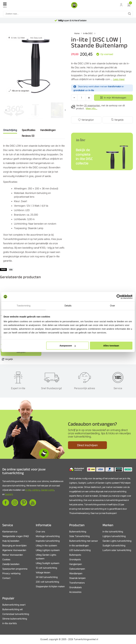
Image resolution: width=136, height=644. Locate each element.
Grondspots (75, 559)
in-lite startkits (10, 623)
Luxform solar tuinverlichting (117, 550)
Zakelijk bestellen (11, 564)
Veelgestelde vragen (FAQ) (16, 536)
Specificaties (29, 130)
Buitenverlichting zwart (14, 605)
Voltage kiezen (43, 572)
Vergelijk (119, 120)
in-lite (28, 490)
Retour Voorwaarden (13, 555)
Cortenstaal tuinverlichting (16, 614)
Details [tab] (68, 306)
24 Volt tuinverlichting (47, 577)
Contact (6, 578)
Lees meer (119, 79)
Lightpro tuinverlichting (114, 536)
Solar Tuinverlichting (79, 536)
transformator (115, 86)
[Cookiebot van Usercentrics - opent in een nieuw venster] (119, 297)
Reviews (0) (28, 136)
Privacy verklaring (11, 573)
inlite (11, 269)
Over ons (40, 532)
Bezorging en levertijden (14, 546)
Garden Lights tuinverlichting (117, 541)
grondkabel (79, 90)
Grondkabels (75, 587)
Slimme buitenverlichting (15, 619)
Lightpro (36, 490)
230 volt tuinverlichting (47, 582)
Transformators (77, 583)
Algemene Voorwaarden (14, 550)
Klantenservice (10, 532)
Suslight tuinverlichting (114, 546)
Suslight (9, 494)
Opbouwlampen (77, 569)
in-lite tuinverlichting (113, 532)
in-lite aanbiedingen (79, 546)
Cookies (6, 559)
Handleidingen (48, 130)
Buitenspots (75, 555)
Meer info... (91, 108)
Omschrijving (10, 130)
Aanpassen (68, 346)
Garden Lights (48, 490)
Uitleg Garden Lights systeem (46, 557)
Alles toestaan (111, 346)
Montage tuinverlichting (48, 536)
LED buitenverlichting (80, 550)
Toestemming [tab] (23, 306)
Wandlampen (76, 573)
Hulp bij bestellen (11, 541)
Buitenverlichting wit (13, 609)
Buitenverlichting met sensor (84, 541)
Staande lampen (77, 578)
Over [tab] (113, 306)
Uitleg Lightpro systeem (48, 550)
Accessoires (75, 592)
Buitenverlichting (78, 532)
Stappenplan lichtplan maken (50, 586)
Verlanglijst (88, 120)
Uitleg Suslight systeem (48, 563)
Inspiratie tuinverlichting (48, 541)
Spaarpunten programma (15, 569)
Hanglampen (76, 564)
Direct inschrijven (87, 445)
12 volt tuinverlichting (46, 568)
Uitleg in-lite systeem (46, 546)
